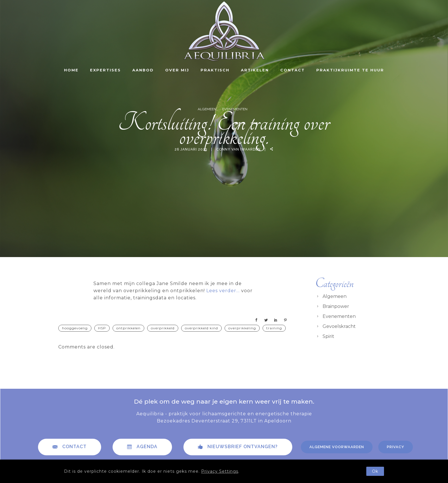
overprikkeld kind (201, 328)
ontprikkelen (128, 328)
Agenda (142, 447)
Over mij (177, 70)
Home (71, 70)
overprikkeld (163, 328)
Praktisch (215, 70)
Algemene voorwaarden (337, 447)
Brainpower (336, 306)
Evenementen (235, 109)
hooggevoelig (75, 328)
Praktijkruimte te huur (350, 70)
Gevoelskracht (339, 326)
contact (70, 447)
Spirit (328, 336)
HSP (102, 328)
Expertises (105, 70)
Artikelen (255, 70)
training (274, 328)
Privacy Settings (220, 471)
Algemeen (207, 109)
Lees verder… (223, 291)
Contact (293, 70)
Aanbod (143, 70)
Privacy (396, 447)
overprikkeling (242, 328)
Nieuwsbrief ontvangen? (238, 447)
